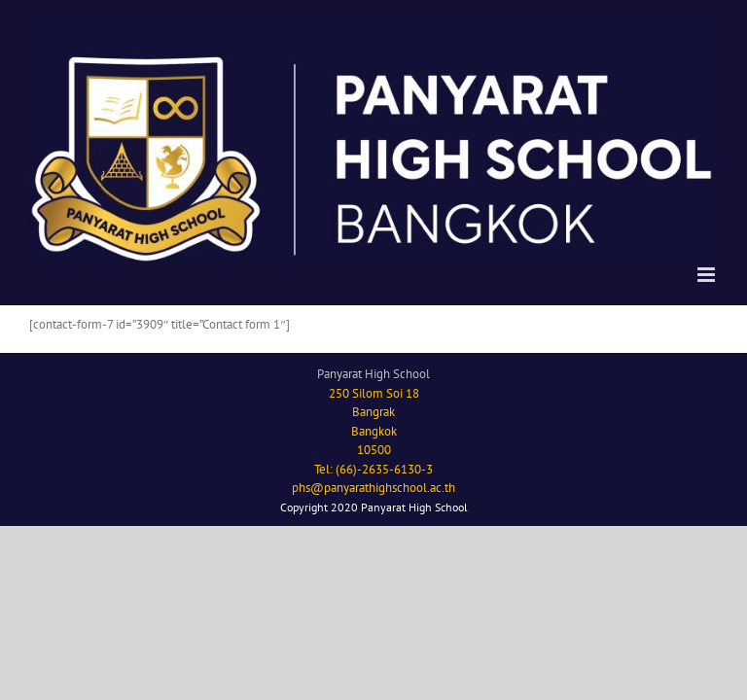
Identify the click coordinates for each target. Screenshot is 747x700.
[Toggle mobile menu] (708, 275)
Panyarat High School (373, 374)
